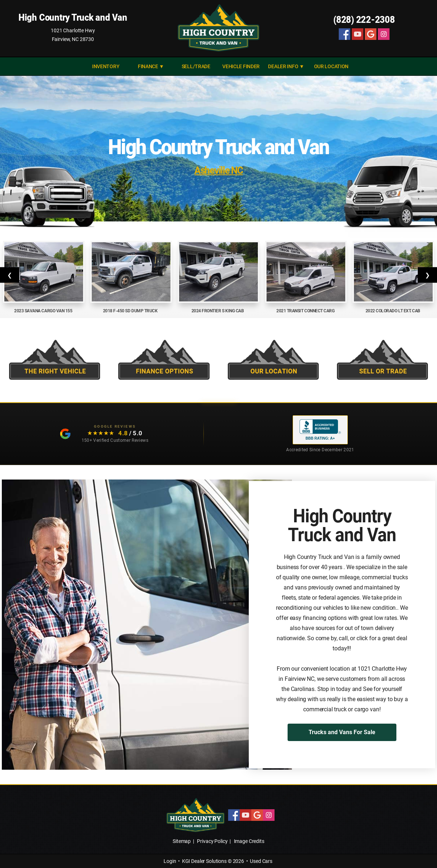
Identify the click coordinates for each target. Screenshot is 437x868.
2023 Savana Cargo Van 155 (44, 311)
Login (170, 861)
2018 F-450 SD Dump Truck (131, 311)
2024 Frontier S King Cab (219, 311)
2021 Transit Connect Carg (306, 311)
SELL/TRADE (196, 66)
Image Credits (249, 841)
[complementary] (415, 846)
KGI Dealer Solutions (204, 861)
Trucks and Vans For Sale (342, 732)
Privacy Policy (212, 841)
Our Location (331, 66)
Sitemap (182, 841)
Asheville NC (218, 170)
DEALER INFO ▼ (286, 66)
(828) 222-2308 (364, 20)
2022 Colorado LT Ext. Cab (393, 311)
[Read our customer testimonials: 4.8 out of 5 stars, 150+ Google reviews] (102, 434)
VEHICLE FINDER (241, 66)
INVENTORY (106, 66)
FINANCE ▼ (151, 66)
